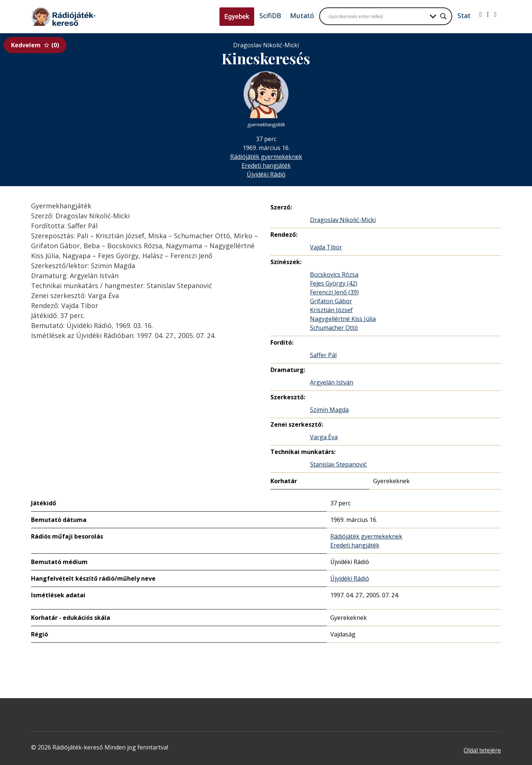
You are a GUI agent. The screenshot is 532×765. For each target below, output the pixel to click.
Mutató (302, 16)
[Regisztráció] (495, 14)
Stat (464, 16)
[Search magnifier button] (443, 16)
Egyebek (237, 16)
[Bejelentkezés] (481, 14)
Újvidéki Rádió (266, 174)
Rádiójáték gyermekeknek (266, 157)
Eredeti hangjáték (266, 165)
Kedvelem (35, 45)
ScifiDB (270, 16)
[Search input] (377, 16)
